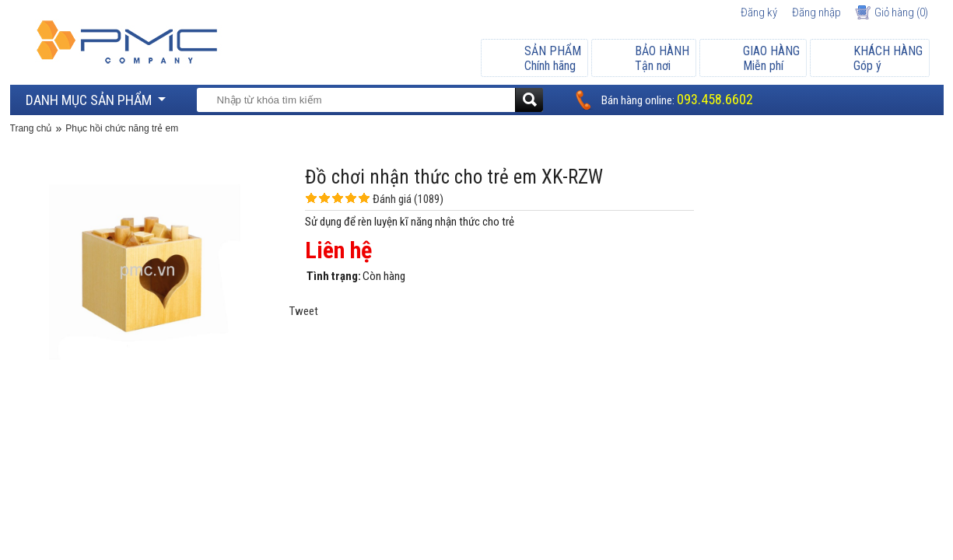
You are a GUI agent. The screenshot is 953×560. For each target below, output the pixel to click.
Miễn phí (771, 58)
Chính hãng (553, 58)
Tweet (304, 311)
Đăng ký (759, 12)
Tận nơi (662, 58)
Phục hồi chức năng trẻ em (122, 128)
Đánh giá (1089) (408, 199)
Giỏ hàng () (901, 12)
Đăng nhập (816, 12)
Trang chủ (31, 128)
